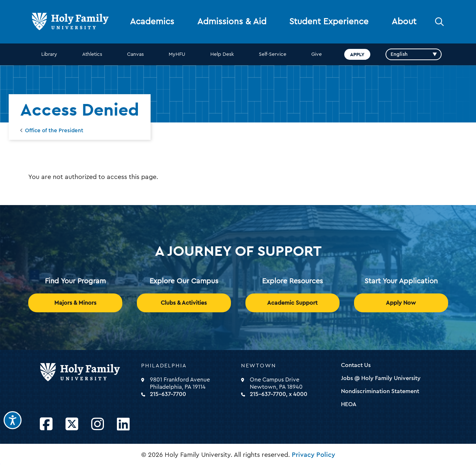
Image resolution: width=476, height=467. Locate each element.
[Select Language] (414, 54)
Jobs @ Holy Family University (381, 378)
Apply (357, 54)
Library (49, 54)
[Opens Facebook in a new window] (46, 424)
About (404, 22)
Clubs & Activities (184, 303)
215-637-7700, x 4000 (279, 394)
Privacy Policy (313, 455)
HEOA (349, 404)
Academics (152, 22)
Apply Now (401, 303)
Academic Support (292, 303)
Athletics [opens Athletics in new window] (92, 54)
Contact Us (356, 365)
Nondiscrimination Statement (380, 391)
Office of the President (54, 131)
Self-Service (273, 54)
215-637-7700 (168, 394)
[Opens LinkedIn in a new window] (123, 424)
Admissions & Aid (232, 22)
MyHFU (177, 54)
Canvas (135, 54)
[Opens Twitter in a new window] (72, 424)
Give (317, 54)
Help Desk (222, 54)
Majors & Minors (75, 303)
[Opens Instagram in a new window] (98, 424)
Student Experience (329, 22)
